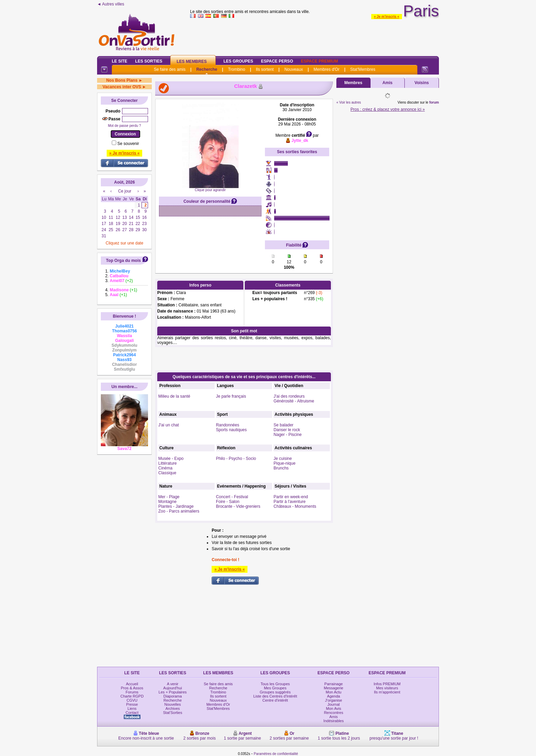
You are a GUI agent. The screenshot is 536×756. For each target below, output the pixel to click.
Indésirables (333, 721)
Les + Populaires (173, 692)
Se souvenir (128, 144)
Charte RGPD (132, 696)
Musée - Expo (171, 459)
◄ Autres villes (111, 4)
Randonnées (228, 425)
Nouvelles (173, 704)
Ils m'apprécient (387, 692)
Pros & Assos (132, 688)
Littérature (167, 463)
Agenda (334, 696)
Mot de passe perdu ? (125, 126)
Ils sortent (265, 69)
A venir (173, 684)
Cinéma (165, 468)
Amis (387, 83)
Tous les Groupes (275, 684)
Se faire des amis (170, 69)
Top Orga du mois (123, 261)
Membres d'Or (326, 69)
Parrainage (334, 684)
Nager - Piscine (287, 435)
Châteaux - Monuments (295, 506)
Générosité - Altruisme (294, 401)
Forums (132, 692)
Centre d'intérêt (275, 700)
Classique (167, 473)
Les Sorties (149, 61)
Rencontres (334, 713)
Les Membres (192, 62)
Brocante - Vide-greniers (238, 506)
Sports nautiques (231, 430)
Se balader (283, 425)
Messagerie (333, 688)
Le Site (119, 61)
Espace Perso (277, 61)
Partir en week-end (291, 497)
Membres (353, 83)
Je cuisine (283, 459)
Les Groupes (238, 61)
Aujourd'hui (173, 688)
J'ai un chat (169, 425)
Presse (132, 704)
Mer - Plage (169, 497)
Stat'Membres (363, 69)
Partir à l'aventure (290, 502)
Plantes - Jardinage (176, 506)
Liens (132, 708)
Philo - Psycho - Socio (236, 459)
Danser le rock (287, 430)
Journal (334, 704)
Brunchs (281, 468)
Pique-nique (284, 463)
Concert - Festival (232, 497)
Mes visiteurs (387, 688)
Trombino (237, 69)
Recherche (207, 69)
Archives (173, 708)
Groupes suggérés (275, 692)
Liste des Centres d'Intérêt (275, 696)
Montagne (167, 502)
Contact (132, 713)
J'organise (334, 700)
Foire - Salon (228, 502)
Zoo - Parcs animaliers (179, 511)
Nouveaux (294, 69)
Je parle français (231, 396)
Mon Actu (334, 692)
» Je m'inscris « (387, 17)
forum (434, 102)
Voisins (422, 83)
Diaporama (173, 696)
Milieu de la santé (174, 396)
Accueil (132, 684)
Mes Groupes (275, 688)
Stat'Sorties (173, 713)
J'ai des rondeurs (289, 396)
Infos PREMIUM (387, 684)
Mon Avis (334, 708)
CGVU (132, 700)
